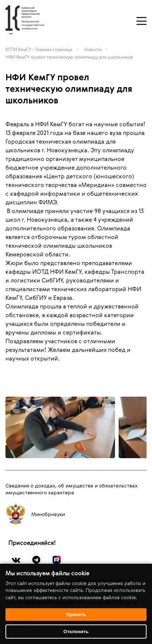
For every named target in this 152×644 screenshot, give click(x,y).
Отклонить (76, 632)
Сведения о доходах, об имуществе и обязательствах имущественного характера (71, 489)
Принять (76, 615)
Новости (93, 49)
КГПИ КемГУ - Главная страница (39, 49)
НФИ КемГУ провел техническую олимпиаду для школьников (69, 57)
